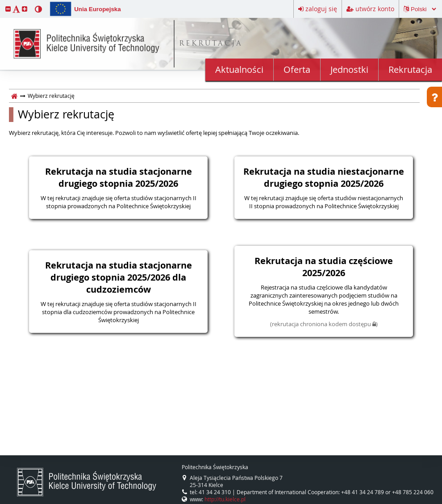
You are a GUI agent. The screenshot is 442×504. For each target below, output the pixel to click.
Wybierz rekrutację (66, 114)
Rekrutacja (410, 69)
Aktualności (239, 69)
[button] (8, 9)
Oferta (297, 69)
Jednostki (349, 69)
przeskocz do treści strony (2, 2)
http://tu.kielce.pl (225, 499)
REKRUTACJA (211, 44)
